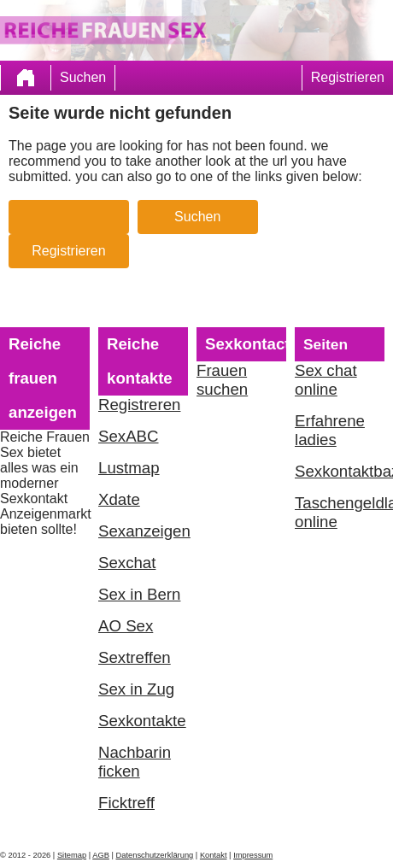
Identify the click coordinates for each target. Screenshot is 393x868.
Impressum (253, 855)
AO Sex (126, 626)
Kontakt (214, 855)
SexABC (129, 436)
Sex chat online (326, 380)
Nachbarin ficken (135, 762)
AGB (101, 855)
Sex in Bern (139, 594)
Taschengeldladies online (340, 512)
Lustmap (129, 468)
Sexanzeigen (143, 531)
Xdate (119, 499)
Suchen (83, 77)
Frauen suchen (222, 380)
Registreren (139, 405)
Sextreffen (135, 657)
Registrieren (348, 77)
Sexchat (127, 563)
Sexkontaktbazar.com (340, 471)
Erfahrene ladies (330, 430)
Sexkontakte (142, 721)
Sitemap (72, 855)
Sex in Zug (136, 689)
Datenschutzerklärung (155, 855)
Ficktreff (126, 803)
